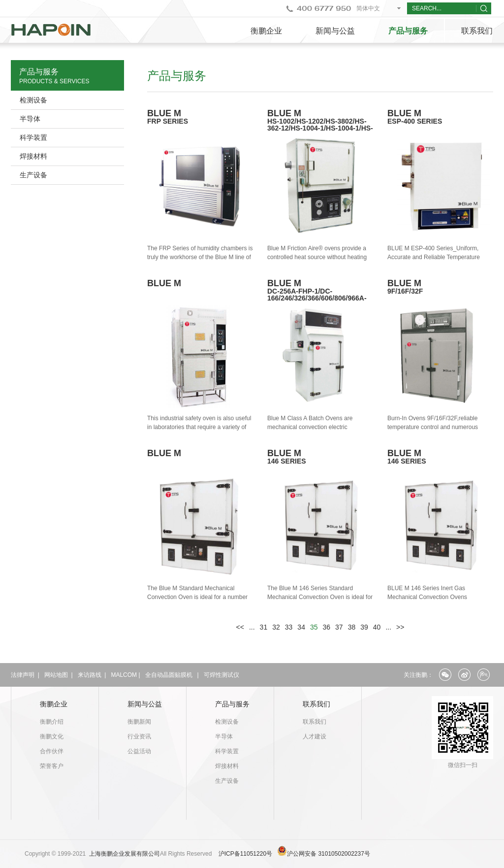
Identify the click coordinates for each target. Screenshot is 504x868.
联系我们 (316, 704)
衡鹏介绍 (52, 722)
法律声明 (23, 675)
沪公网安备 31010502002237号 (329, 854)
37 (339, 627)
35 (314, 627)
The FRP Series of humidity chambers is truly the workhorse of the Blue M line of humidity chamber (200, 257)
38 (352, 627)
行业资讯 (139, 736)
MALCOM (124, 675)
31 (264, 627)
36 (327, 627)
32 (276, 627)
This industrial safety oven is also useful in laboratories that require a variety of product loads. (199, 427)
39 (364, 627)
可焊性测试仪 (221, 675)
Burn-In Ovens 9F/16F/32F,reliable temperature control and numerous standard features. (433, 427)
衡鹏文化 (52, 736)
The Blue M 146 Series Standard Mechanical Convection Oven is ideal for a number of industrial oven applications (320, 597)
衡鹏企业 (266, 31)
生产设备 (33, 175)
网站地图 (56, 675)
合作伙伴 (52, 751)
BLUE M (320, 123)
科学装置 (33, 137)
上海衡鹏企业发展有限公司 (125, 854)
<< (240, 627)
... (252, 627)
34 (301, 627)
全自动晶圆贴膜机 (169, 675)
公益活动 (139, 751)
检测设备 (33, 100)
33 (289, 627)
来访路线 (90, 675)
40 (377, 627)
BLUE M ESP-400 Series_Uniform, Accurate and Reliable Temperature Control (434, 257)
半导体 (30, 119)
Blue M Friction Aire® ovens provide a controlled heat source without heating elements (317, 257)
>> (400, 627)
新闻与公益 (335, 31)
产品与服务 (408, 31)
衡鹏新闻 (139, 722)
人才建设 (315, 736)
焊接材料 (33, 156)
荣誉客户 (52, 766)
